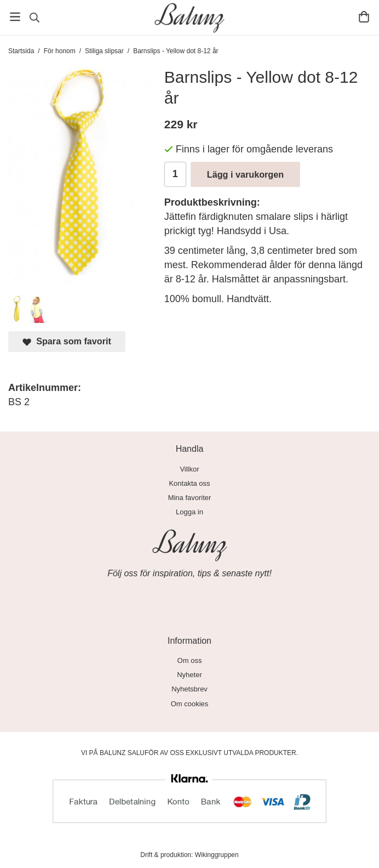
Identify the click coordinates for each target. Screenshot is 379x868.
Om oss (190, 660)
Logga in (190, 512)
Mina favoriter (190, 498)
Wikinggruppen (217, 855)
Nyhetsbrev (190, 689)
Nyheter (190, 675)
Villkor (189, 469)
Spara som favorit (67, 341)
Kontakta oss (189, 483)
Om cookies (190, 704)
